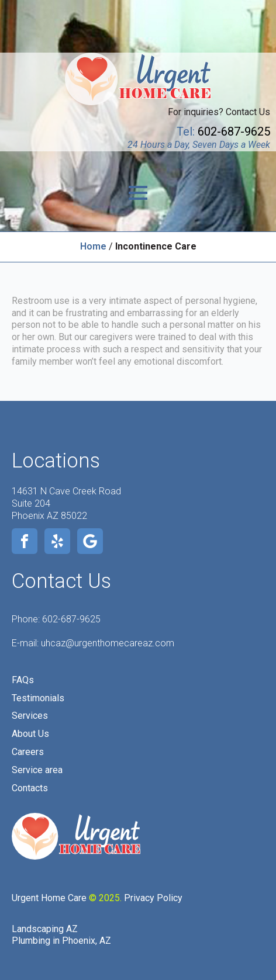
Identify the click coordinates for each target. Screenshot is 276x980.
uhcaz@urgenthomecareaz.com (108, 643)
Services (30, 716)
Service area (37, 770)
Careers (28, 752)
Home (93, 246)
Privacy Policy (153, 898)
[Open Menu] (138, 193)
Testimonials (38, 698)
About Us (30, 734)
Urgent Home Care (49, 898)
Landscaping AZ (45, 929)
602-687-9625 (71, 619)
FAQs (23, 680)
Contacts (30, 788)
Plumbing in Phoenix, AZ (61, 941)
